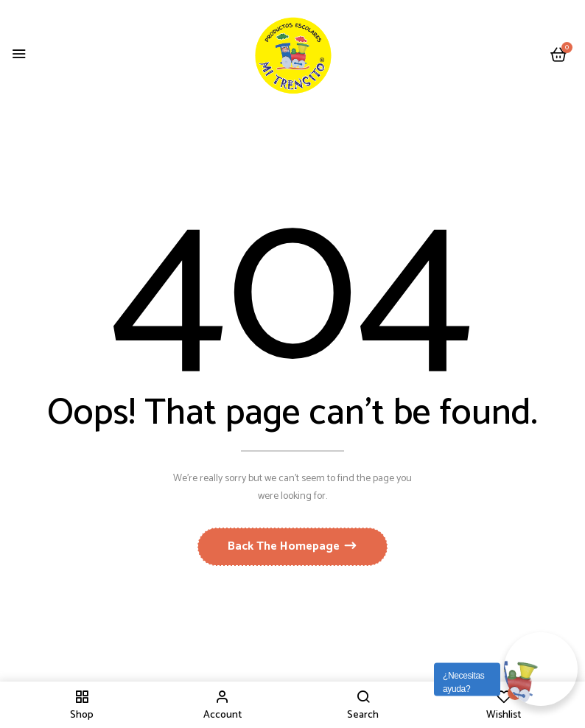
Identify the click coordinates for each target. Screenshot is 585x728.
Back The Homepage (285, 546)
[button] (558, 56)
